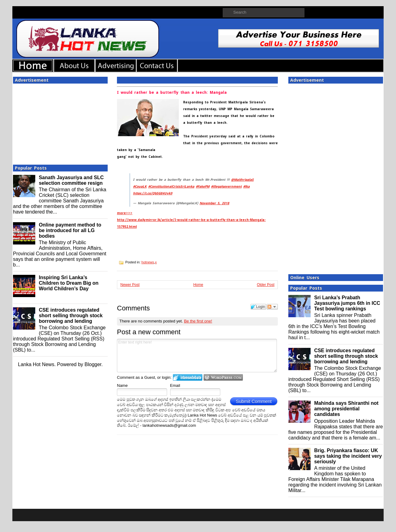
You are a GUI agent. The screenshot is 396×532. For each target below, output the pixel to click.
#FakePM (203, 186)
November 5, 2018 (214, 203)
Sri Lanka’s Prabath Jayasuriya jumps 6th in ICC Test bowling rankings (347, 303)
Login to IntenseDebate (188, 377)
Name (122, 385)
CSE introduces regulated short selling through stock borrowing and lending (71, 316)
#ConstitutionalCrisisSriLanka (171, 186)
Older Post (266, 285)
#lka (246, 186)
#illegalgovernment (226, 186)
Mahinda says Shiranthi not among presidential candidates (346, 409)
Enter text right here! (197, 356)
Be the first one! (198, 321)
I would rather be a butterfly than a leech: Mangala (172, 93)
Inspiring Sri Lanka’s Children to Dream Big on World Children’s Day (69, 283)
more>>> (125, 213)
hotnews (148, 262)
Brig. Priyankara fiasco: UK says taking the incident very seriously (348, 456)
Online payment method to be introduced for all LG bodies (70, 230)
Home (198, 285)
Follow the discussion (272, 307)
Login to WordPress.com (223, 377)
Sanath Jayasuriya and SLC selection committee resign (71, 180)
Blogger (93, 364)
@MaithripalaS (242, 180)
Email (175, 385)
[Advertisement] (60, 122)
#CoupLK (140, 186)
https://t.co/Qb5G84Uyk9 (153, 193)
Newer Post (130, 285)
